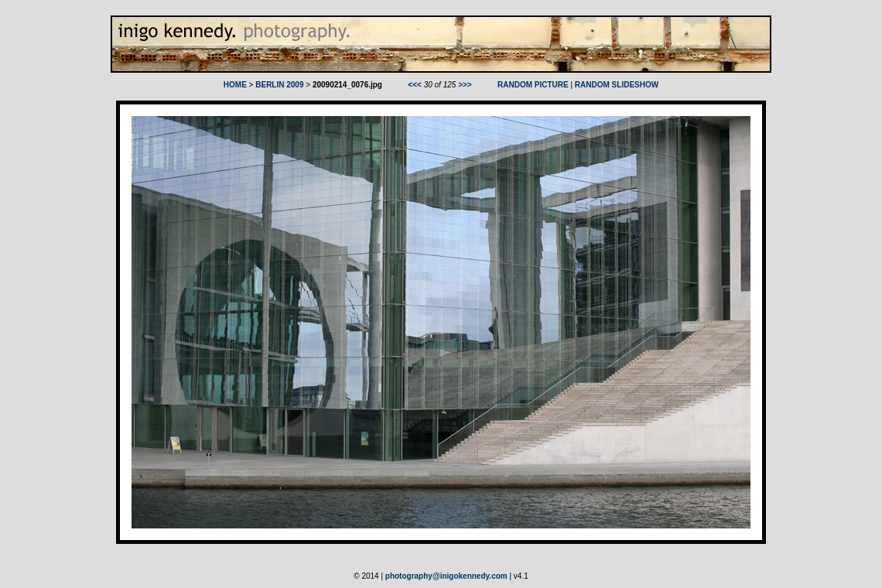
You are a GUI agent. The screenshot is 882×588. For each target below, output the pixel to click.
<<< (415, 85)
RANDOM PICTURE (533, 85)
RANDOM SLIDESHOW (617, 85)
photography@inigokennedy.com (446, 576)
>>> (465, 85)
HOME (235, 85)
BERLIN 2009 (279, 85)
